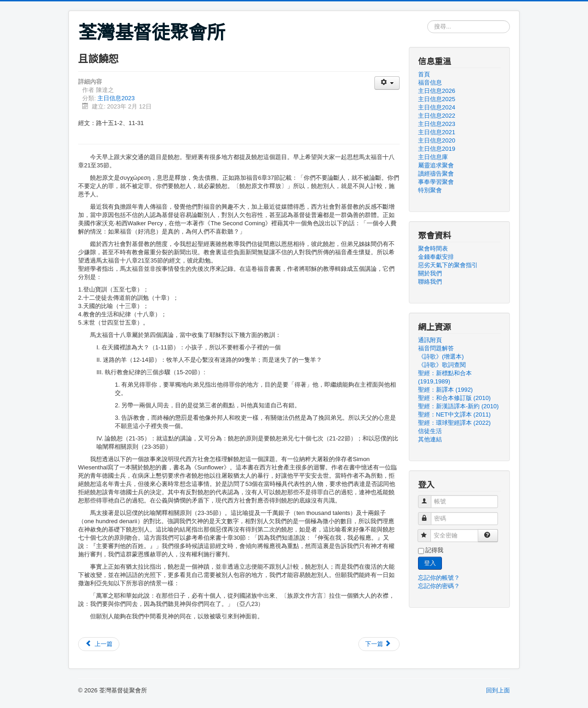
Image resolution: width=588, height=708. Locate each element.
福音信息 (430, 83)
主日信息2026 (437, 91)
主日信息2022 (437, 116)
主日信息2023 (116, 98)
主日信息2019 (437, 149)
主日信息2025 (437, 99)
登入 (430, 563)
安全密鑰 (428, 532)
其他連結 (430, 439)
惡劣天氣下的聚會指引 (448, 265)
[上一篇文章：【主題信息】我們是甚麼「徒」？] (99, 644)
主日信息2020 (437, 140)
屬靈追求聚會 (436, 165)
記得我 (434, 550)
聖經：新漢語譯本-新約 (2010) (458, 406)
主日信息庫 (433, 157)
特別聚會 (430, 190)
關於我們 (430, 273)
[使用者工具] (387, 83)
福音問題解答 (436, 348)
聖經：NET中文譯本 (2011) (454, 414)
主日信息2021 (437, 132)
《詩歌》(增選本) (441, 357)
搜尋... (427, 20)
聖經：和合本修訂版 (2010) (454, 398)
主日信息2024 (437, 107)
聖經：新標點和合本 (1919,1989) (445, 377)
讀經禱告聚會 (436, 174)
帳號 (429, 498)
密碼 (429, 515)
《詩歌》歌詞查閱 (442, 365)
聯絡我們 (430, 282)
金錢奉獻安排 (436, 257)
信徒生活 (430, 431)
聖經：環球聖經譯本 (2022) (454, 423)
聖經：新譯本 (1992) (445, 390)
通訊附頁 (430, 340)
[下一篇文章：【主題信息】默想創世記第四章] (379, 644)
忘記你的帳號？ (439, 578)
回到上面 (498, 690)
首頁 (424, 74)
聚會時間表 (433, 248)
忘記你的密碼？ (439, 586)
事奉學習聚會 (436, 182)
